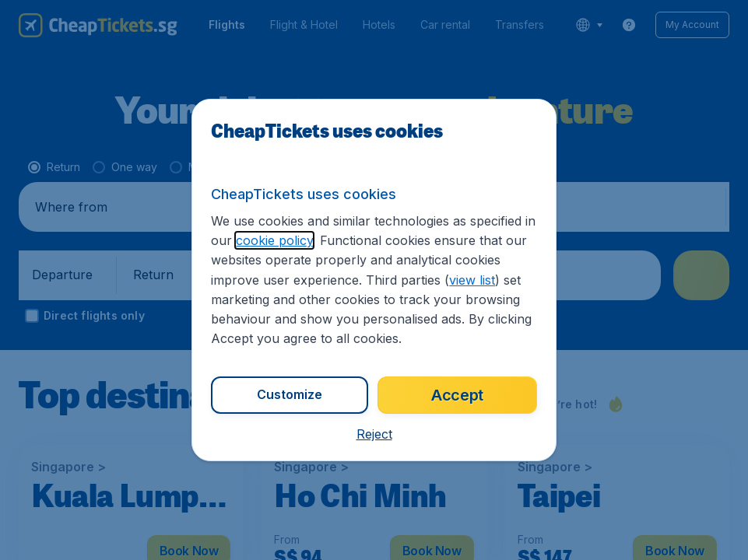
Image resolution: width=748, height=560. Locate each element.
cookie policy (274, 240)
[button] (374, 434)
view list (472, 280)
